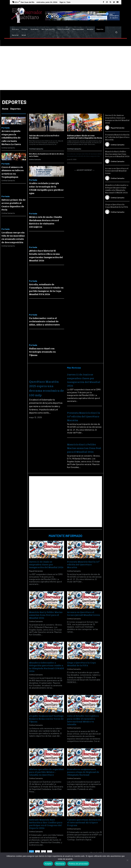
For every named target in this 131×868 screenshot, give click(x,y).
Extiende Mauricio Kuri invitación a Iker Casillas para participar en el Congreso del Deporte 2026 (46, 824)
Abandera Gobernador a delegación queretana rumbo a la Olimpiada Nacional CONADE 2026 (47, 667)
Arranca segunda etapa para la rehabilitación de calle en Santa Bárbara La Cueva (11, 137)
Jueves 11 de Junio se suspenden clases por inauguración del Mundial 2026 (46, 564)
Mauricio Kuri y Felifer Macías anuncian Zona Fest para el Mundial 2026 (84, 448)
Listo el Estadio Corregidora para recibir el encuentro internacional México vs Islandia (83, 720)
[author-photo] (108, 128)
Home (5, 109)
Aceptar (48, 864)
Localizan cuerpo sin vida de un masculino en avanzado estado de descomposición (13, 237)
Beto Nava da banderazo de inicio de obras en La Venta (46, 155)
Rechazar (60, 864)
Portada (6, 128)
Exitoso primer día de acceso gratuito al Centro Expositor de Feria (84, 137)
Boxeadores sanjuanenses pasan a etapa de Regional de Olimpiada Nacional (83, 772)
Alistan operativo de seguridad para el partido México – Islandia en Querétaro (46, 772)
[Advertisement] (65, 68)
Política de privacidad (78, 864)
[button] (116, 32)
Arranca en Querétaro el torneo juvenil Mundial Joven (83, 613)
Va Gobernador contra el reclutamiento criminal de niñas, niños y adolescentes (44, 321)
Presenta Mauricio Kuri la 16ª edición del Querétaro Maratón (83, 416)
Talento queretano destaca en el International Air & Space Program (84, 822)
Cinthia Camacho (8, 148)
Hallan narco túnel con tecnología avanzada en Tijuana (42, 352)
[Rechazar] (127, 860)
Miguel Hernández (36, 571)
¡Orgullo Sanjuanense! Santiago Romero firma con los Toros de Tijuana (46, 718)
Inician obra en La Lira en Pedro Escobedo (44, 137)
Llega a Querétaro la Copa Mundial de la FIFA (81, 664)
